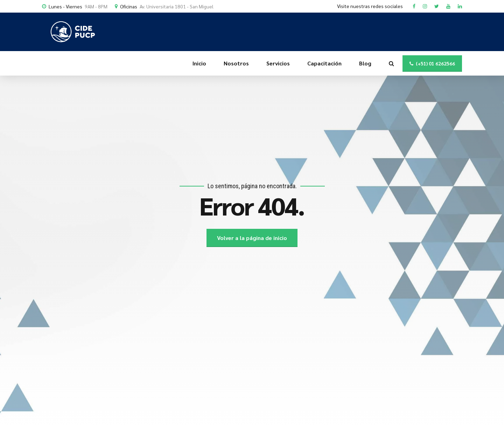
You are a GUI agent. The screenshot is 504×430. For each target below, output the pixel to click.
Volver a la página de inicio (252, 238)
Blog (365, 63)
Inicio (199, 63)
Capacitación (324, 63)
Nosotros (236, 63)
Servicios (278, 63)
